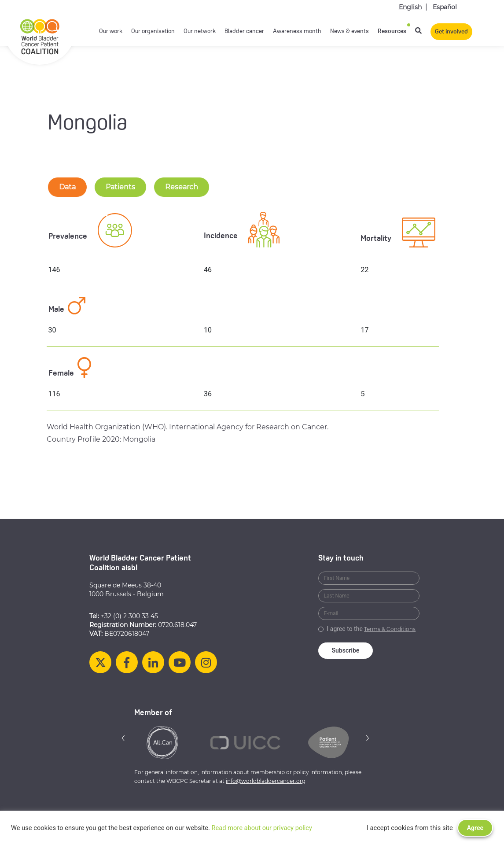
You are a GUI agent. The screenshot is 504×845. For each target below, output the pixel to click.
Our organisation (153, 31)
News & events (349, 31)
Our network (200, 31)
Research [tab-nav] (182, 187)
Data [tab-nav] (67, 187)
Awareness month (297, 31)
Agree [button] (475, 828)
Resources (392, 31)
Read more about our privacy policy (262, 828)
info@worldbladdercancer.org (266, 781)
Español (445, 7)
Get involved (451, 32)
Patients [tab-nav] (120, 187)
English (410, 7)
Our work (111, 31)
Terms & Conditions (390, 629)
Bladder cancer (244, 31)
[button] (123, 738)
